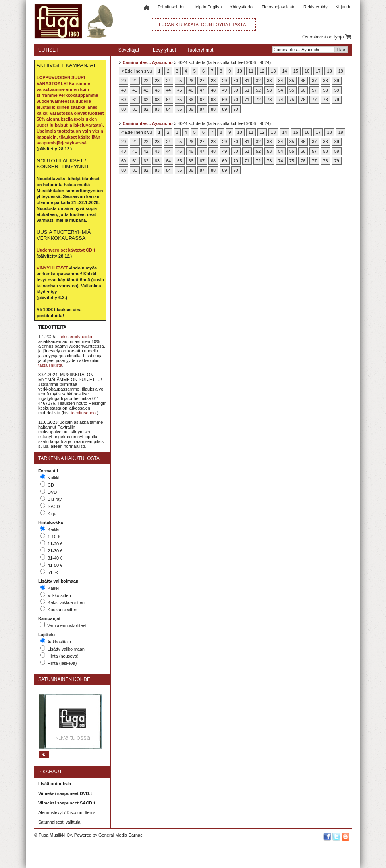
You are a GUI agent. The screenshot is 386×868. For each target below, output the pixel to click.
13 (273, 71)
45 (179, 90)
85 (179, 109)
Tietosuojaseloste (279, 7)
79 (337, 100)
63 (157, 100)
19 (341, 71)
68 (213, 100)
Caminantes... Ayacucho (147, 62)
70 (236, 100)
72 (258, 100)
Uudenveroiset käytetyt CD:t (66, 250)
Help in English (207, 7)
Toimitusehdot (171, 7)
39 (337, 81)
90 (236, 109)
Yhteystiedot (242, 7)
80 (124, 109)
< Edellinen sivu (136, 71)
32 (258, 81)
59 (337, 90)
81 (135, 109)
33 (269, 81)
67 (202, 100)
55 (292, 90)
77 (314, 100)
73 (269, 100)
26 (191, 81)
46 (191, 90)
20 (124, 81)
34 (281, 81)
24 (168, 81)
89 (224, 109)
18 (329, 71)
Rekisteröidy (316, 7)
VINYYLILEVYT (52, 268)
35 (292, 81)
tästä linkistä (50, 365)
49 (224, 90)
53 (269, 90)
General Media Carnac (121, 835)
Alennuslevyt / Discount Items (67, 812)
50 (236, 90)
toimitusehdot (84, 413)
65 (179, 100)
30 (236, 81)
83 (157, 109)
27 (202, 81)
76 (303, 100)
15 (296, 71)
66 (191, 100)
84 (168, 109)
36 (303, 81)
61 (135, 100)
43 (157, 90)
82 (146, 109)
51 (247, 90)
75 (292, 100)
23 (157, 81)
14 (284, 71)
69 (224, 100)
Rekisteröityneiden (76, 337)
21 (135, 81)
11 (251, 71)
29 (224, 81)
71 (247, 100)
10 (239, 71)
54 (281, 90)
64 (168, 100)
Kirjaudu (344, 7)
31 (247, 81)
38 (326, 81)
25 (179, 81)
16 (307, 71)
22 (146, 81)
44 (168, 90)
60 (124, 100)
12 (262, 71)
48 (213, 90)
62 (146, 100)
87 (202, 109)
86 (191, 109)
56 (303, 90)
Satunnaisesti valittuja (59, 822)
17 (318, 71)
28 (213, 81)
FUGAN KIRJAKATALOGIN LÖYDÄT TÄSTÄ (202, 25)
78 (326, 100)
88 (213, 109)
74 (281, 100)
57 (314, 90)
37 (314, 81)
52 (258, 90)
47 (202, 90)
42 (146, 90)
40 (124, 90)
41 (135, 90)
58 (326, 90)
